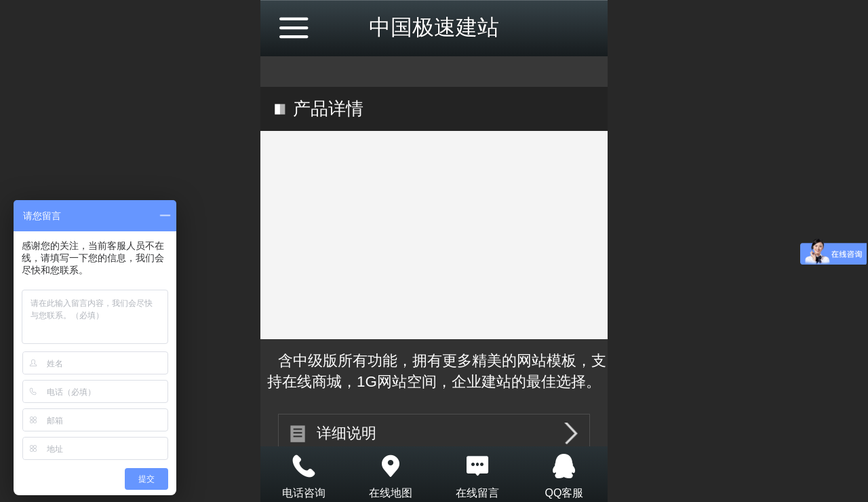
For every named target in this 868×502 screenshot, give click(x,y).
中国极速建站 (434, 27)
